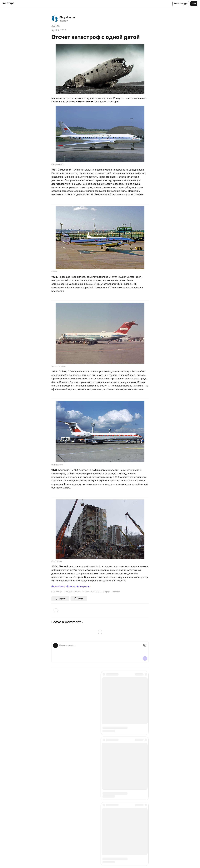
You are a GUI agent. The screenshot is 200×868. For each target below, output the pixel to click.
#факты (71, 586)
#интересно (83, 586)
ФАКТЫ (56, 26)
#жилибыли (58, 586)
